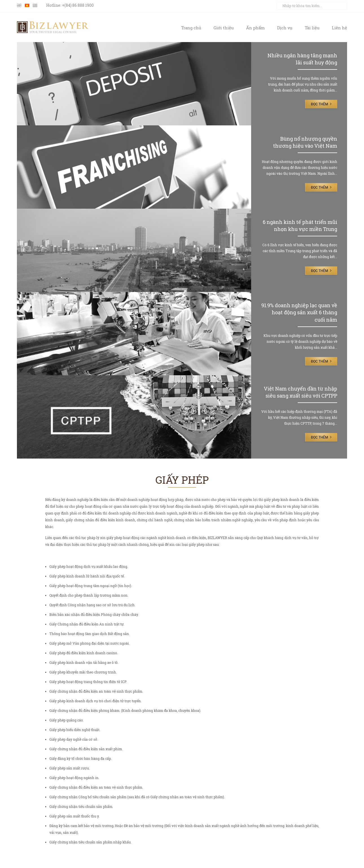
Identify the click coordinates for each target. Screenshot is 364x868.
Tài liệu (312, 28)
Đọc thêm (319, 104)
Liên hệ (339, 28)
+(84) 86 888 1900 (78, 5)
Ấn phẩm (255, 28)
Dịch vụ (285, 28)
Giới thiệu (224, 28)
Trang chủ (191, 28)
